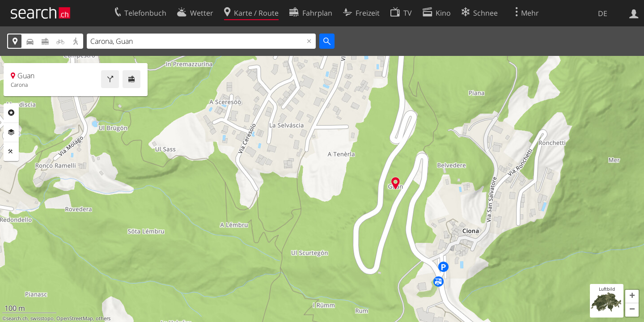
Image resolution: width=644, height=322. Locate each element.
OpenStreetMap (75, 318)
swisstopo (42, 318)
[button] (632, 297)
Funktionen (11, 152)
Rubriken (11, 113)
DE (603, 13)
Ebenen (11, 132)
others (103, 318)
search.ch (17, 318)
